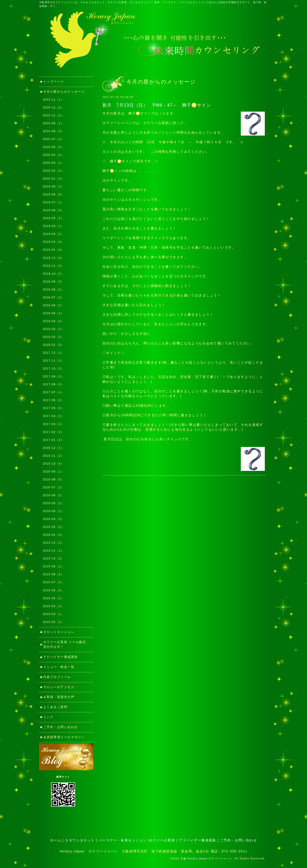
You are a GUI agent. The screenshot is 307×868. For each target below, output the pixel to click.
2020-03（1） (53, 163)
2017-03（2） (53, 424)
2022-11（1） (53, 100)
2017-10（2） (53, 369)
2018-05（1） (53, 313)
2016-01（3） (53, 535)
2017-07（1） (53, 392)
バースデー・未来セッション (123, 840)
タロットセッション (59, 632)
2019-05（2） (53, 218)
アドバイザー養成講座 (60, 657)
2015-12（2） (53, 543)
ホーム (56, 840)
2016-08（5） (53, 480)
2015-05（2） (53, 598)
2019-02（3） (53, 242)
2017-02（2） (53, 432)
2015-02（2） (53, 622)
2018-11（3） (53, 266)
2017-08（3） (53, 384)
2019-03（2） (53, 234)
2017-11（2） (53, 361)
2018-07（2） (53, 297)
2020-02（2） (53, 171)
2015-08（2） (53, 574)
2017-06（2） (53, 400)
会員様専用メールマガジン (64, 737)
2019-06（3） (53, 210)
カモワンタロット (80, 840)
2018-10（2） (53, 274)
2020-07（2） (53, 139)
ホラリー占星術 (162, 840)
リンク (50, 717)
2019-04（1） (53, 226)
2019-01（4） (53, 250)
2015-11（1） (53, 551)
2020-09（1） (53, 123)
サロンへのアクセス (59, 687)
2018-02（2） (53, 337)
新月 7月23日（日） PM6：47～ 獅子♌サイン (157, 105)
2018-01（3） (53, 345)
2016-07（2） (53, 487)
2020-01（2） (53, 179)
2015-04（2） (53, 606)
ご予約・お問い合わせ (60, 727)
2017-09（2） (53, 377)
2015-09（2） (53, 566)
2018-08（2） (53, 290)
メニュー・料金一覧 (59, 667)
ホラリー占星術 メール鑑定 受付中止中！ (66, 645)
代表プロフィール (57, 677)
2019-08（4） (53, 194)
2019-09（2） (53, 187)
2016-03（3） (53, 519)
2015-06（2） (53, 590)
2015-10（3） (53, 559)
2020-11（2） (53, 115)
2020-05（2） (53, 147)
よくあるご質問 (55, 707)
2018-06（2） (53, 305)
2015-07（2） (53, 582)
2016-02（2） (53, 527)
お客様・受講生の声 (59, 697)
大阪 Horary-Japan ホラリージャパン (206, 858)
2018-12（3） (53, 258)
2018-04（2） (53, 321)
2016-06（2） (53, 495)
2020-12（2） (53, 108)
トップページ (54, 82)
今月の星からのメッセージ (64, 92)
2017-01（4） (53, 440)
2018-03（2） (53, 329)
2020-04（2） (53, 155)
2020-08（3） (53, 131)
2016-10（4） (53, 464)
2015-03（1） (53, 614)
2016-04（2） (53, 511)
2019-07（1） (53, 202)
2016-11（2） (53, 456)
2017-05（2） (53, 408)
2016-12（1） (53, 448)
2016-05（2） (53, 503)
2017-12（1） (53, 353)
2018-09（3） (53, 282)
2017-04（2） (53, 416)
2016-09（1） (53, 472)
